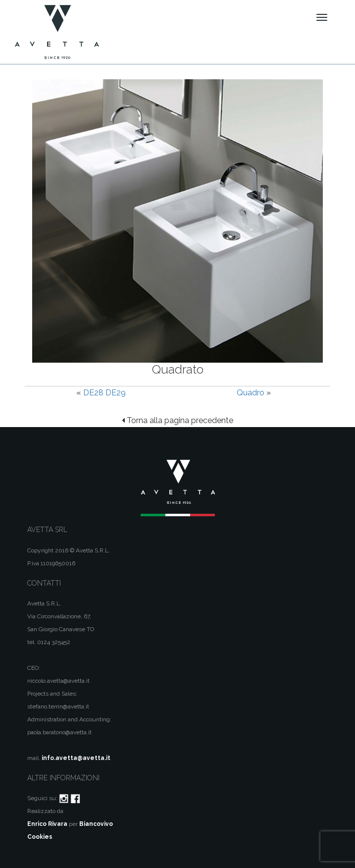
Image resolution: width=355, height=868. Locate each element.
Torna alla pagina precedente (177, 420)
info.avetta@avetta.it (76, 758)
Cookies (40, 837)
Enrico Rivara (47, 824)
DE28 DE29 (104, 393)
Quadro (251, 393)
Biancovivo (96, 824)
